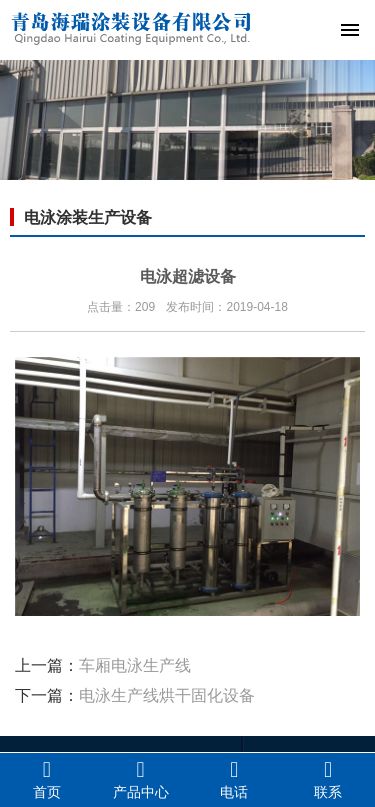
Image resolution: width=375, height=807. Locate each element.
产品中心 (141, 779)
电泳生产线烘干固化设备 (167, 695)
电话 (235, 779)
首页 (47, 779)
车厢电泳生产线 (135, 665)
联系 (328, 779)
